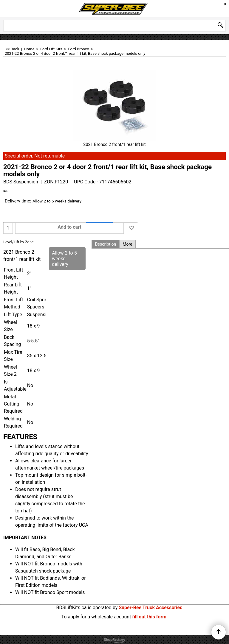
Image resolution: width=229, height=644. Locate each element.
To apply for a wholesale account (96, 617)
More (127, 244)
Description (105, 244)
